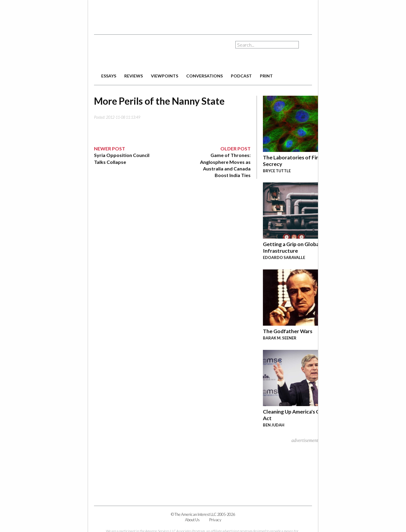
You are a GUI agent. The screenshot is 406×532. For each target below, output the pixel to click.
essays (109, 76)
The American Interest (136, 53)
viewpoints (165, 76)
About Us (192, 520)
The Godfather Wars (288, 331)
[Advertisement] (203, 15)
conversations (204, 76)
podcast (241, 76)
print (266, 76)
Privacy (215, 520)
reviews (134, 76)
